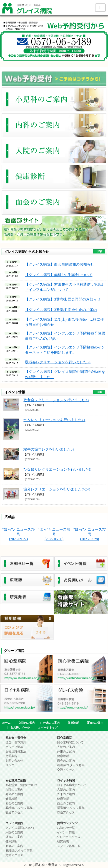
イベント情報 (66, 832)
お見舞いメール (20, 728)
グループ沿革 (14, 747)
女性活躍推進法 (16, 752)
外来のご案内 (51, 723)
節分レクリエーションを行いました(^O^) (57, 489)
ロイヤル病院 (66, 781)
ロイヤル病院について (72, 785)
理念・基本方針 (16, 742)
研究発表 (63, 842)
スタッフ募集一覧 (69, 846)
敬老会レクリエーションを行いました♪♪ (58, 362)
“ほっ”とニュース (69, 837)
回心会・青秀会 (16, 738)
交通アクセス (66, 770)
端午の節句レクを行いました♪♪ (49, 449)
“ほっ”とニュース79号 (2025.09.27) (18, 534)
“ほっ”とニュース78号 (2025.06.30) (54, 534)
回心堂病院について (70, 742)
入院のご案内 (27, 723)
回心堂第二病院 (16, 781)
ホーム (6, 723)
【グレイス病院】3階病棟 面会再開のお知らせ (63, 299)
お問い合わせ (14, 761)
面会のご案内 (95, 723)
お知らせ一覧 (66, 828)
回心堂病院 (64, 738)
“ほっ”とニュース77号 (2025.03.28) (90, 534)
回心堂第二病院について (22, 785)
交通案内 (11, 756)
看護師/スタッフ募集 (71, 765)
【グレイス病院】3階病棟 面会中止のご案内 (61, 310)
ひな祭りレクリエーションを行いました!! (57, 469)
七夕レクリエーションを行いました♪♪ (54, 420)
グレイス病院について (20, 828)
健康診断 (73, 723)
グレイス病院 (14, 823)
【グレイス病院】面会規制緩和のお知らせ (60, 264)
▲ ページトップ (48, 728)
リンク (10, 765)
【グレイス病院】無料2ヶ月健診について (59, 275)
